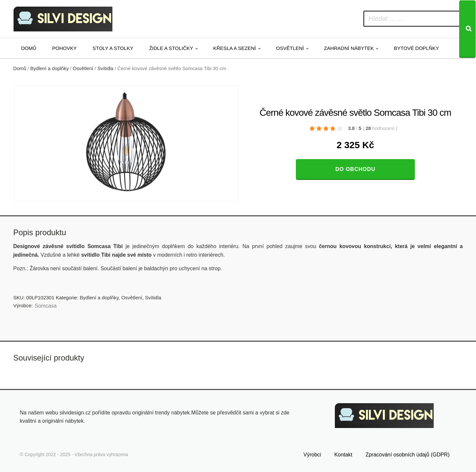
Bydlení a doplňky (50, 68)
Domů (29, 48)
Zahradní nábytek (349, 48)
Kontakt (343, 455)
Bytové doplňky (416, 48)
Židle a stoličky (171, 48)
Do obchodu (355, 169)
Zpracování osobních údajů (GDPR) (408, 455)
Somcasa (46, 306)
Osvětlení (290, 48)
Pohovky (64, 48)
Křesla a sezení (235, 48)
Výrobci (312, 455)
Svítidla (105, 68)
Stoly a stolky (113, 48)
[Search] (467, 29)
